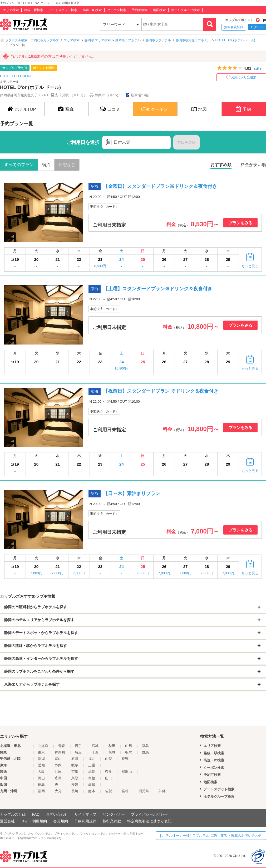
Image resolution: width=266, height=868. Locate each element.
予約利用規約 (85, 821)
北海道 (43, 746)
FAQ (36, 814)
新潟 (41, 759)
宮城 (95, 746)
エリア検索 (11, 10)
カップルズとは (13, 814)
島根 (92, 778)
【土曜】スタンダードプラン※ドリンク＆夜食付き (158, 289)
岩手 (78, 746)
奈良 (109, 772)
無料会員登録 (234, 27)
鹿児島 (144, 791)
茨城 (112, 752)
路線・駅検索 (34, 10)
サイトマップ (85, 814)
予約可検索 (140, 10)
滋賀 (92, 772)
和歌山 (127, 772)
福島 (145, 746)
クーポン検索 (117, 10)
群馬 (145, 752)
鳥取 (75, 778)
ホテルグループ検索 (185, 10)
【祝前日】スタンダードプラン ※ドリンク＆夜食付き (161, 391)
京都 (75, 772)
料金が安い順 (253, 165)
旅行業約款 (112, 821)
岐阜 (75, 765)
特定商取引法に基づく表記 (149, 821)
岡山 (41, 778)
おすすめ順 (221, 165)
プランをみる (240, 223)
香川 (58, 784)
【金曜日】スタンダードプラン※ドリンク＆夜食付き (160, 186)
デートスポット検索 (63, 10)
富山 (58, 759)
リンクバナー (114, 814)
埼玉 (78, 752)
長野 (125, 759)
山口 (109, 778)
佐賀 (109, 791)
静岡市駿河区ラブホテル (193, 40)
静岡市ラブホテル (158, 40)
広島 (58, 778)
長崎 (75, 791)
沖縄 (162, 791)
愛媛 (75, 784)
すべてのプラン (19, 165)
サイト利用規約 (34, 821)
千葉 (95, 752)
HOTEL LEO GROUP (16, 76)
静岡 (58, 765)
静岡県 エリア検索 (98, 40)
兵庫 (58, 772)
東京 (41, 752)
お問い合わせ (57, 814)
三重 (92, 765)
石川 (75, 759)
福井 (92, 759)
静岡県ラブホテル (128, 40)
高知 (92, 784)
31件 (257, 69)
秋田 (112, 746)
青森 (62, 746)
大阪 (41, 772)
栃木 (129, 752)
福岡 (41, 791)
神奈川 (60, 752)
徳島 (41, 784)
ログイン (257, 27)
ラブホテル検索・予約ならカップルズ (32, 40)
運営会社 (7, 821)
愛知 (41, 765)
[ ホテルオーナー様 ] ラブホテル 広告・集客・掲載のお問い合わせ (211, 835)
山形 (129, 746)
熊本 (92, 791)
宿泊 (46, 165)
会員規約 (61, 821)
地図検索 (159, 10)
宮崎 (125, 791)
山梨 (109, 759)
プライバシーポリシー (149, 814)
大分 (58, 791)
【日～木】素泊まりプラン (132, 493)
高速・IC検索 (92, 10)
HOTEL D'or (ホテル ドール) (235, 40)
